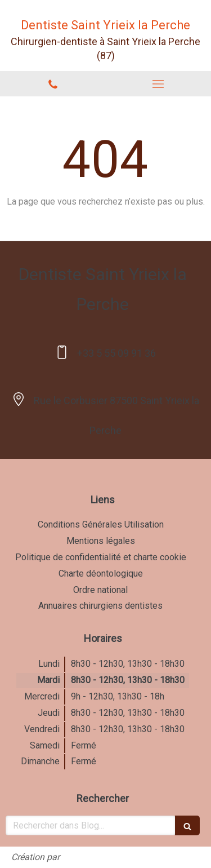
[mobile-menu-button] (159, 84)
